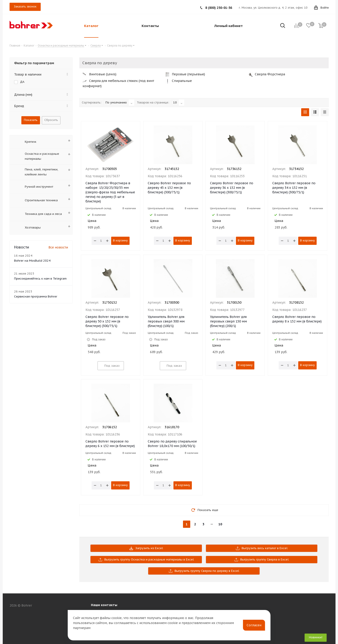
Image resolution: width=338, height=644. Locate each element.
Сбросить (51, 120)
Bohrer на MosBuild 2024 (32, 261)
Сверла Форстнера (267, 74)
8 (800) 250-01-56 (219, 8)
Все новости (58, 247)
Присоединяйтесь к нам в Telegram (40, 279)
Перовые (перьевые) (185, 74)
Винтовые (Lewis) (99, 74)
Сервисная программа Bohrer (36, 296)
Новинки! (316, 637)
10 (220, 524)
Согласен (254, 625)
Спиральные (179, 81)
